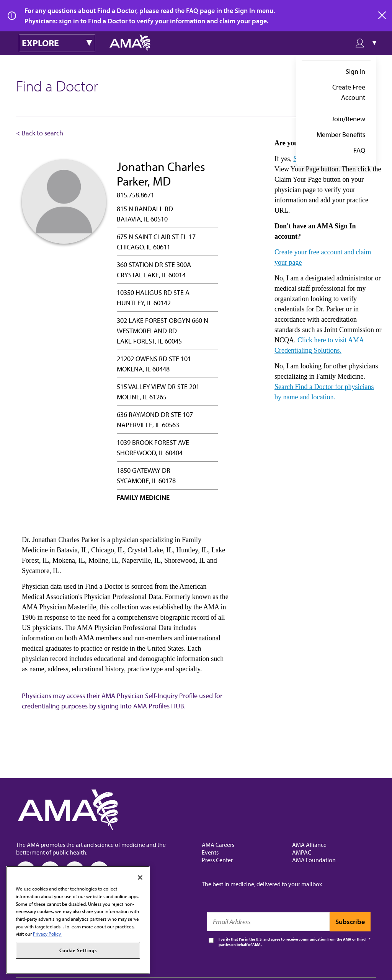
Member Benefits (341, 134)
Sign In (355, 71)
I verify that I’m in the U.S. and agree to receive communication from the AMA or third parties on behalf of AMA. (292, 942)
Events (210, 852)
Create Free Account (349, 92)
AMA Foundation (314, 860)
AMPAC (302, 852)
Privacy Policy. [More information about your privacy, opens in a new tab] (47, 934)
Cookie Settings (78, 950)
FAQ (359, 150)
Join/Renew (348, 119)
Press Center (217, 860)
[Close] (140, 877)
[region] (78, 920)
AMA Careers (218, 845)
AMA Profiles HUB (159, 706)
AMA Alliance (309, 845)
